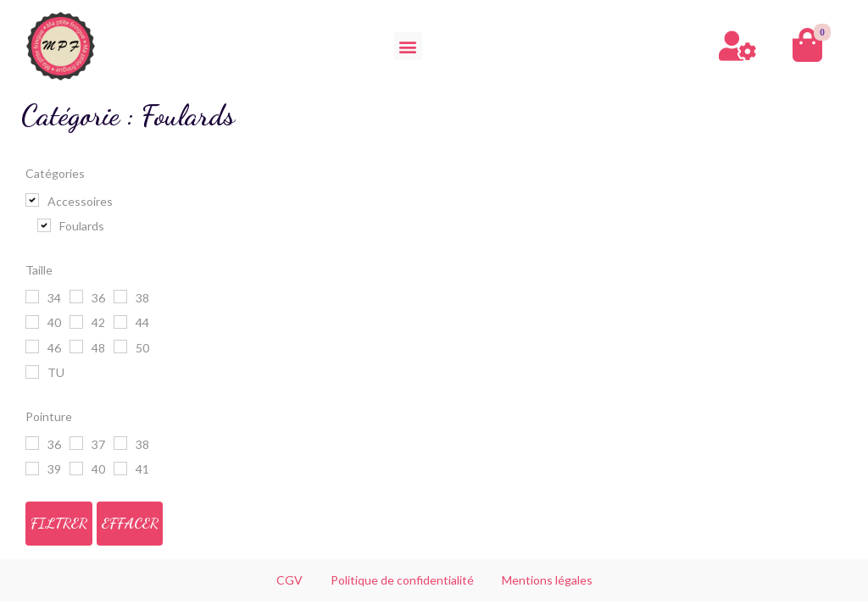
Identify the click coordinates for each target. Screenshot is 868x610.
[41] (120, 469)
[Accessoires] (32, 200)
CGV (289, 580)
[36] (76, 297)
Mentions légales (547, 580)
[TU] (32, 372)
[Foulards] (44, 225)
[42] (76, 322)
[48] (76, 347)
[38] (120, 297)
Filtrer (59, 523)
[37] (76, 443)
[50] (120, 347)
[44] (120, 322)
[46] (32, 347)
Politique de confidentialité (402, 580)
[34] (32, 297)
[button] (408, 46)
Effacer (130, 523)
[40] (32, 322)
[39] (32, 469)
